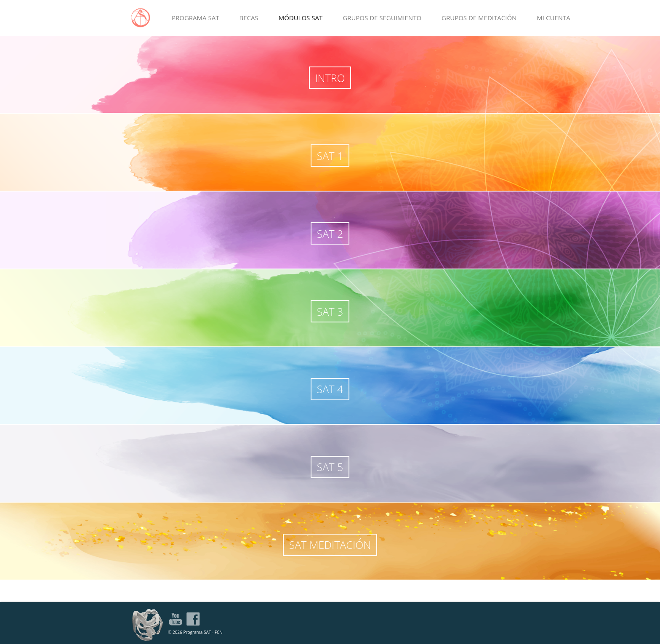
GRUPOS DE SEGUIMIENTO (382, 18)
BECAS (249, 18)
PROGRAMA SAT (195, 18)
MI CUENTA (553, 18)
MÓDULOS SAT (301, 18)
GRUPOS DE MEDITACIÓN (479, 18)
